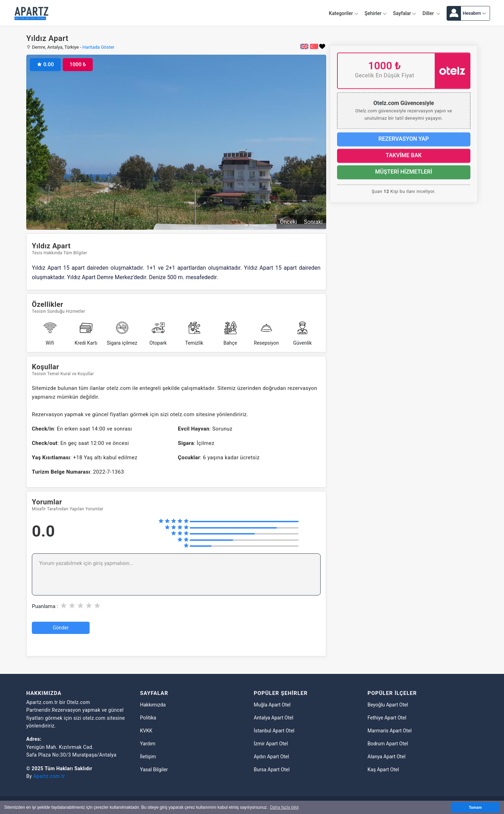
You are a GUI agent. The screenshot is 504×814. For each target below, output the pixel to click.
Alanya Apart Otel (386, 757)
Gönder (61, 628)
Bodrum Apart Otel (388, 744)
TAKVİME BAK (404, 159)
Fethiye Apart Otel (387, 718)
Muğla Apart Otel (272, 705)
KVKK (146, 731)
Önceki (289, 222)
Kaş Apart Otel (383, 770)
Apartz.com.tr (49, 776)
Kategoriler (344, 13)
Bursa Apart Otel (272, 770)
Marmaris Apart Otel (390, 731)
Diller (431, 13)
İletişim (148, 757)
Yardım (148, 744)
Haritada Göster (98, 47)
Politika (148, 718)
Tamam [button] (475, 807)
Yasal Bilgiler (154, 770)
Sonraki (313, 222)
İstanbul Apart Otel (274, 731)
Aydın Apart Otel (271, 757)
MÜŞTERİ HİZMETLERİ (404, 176)
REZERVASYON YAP (404, 143)
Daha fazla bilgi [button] (284, 807)
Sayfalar (405, 13)
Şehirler (376, 13)
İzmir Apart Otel (271, 744)
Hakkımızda (153, 705)
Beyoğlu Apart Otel (388, 705)
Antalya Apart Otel (274, 718)
